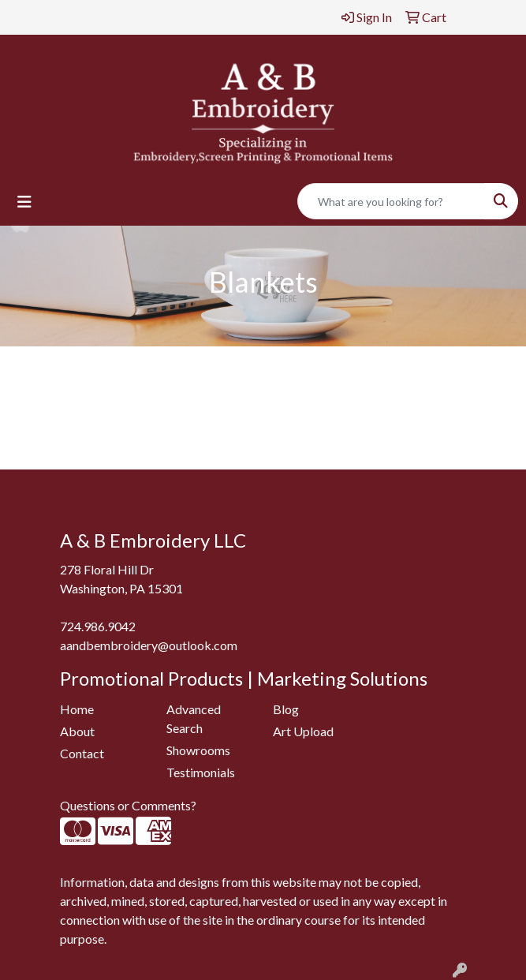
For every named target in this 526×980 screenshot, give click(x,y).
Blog (286, 709)
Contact (82, 753)
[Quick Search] (391, 201)
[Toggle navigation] (24, 202)
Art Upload (303, 731)
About (77, 731)
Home (77, 709)
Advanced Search (194, 718)
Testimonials (201, 772)
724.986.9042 (98, 626)
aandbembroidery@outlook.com (149, 645)
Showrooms (198, 750)
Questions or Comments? (128, 805)
